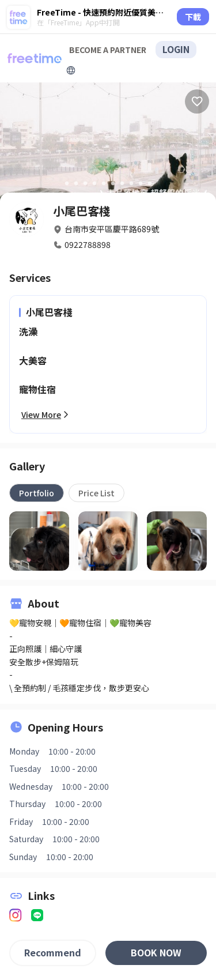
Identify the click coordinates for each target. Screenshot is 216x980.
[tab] (37, 493)
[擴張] (71, 70)
